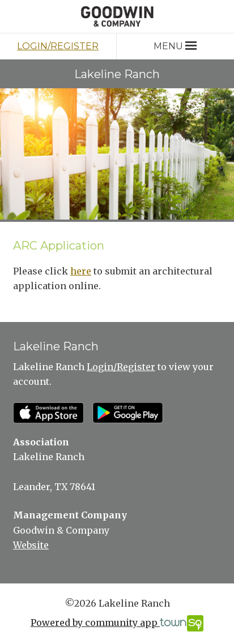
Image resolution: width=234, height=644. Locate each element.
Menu (175, 46)
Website (31, 545)
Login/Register (58, 46)
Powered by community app (117, 623)
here (81, 271)
